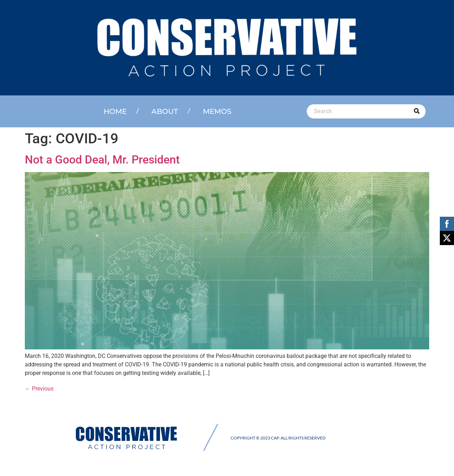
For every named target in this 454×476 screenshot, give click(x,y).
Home (115, 111)
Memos (217, 111)
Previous (39, 389)
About (165, 111)
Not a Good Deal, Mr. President (102, 160)
